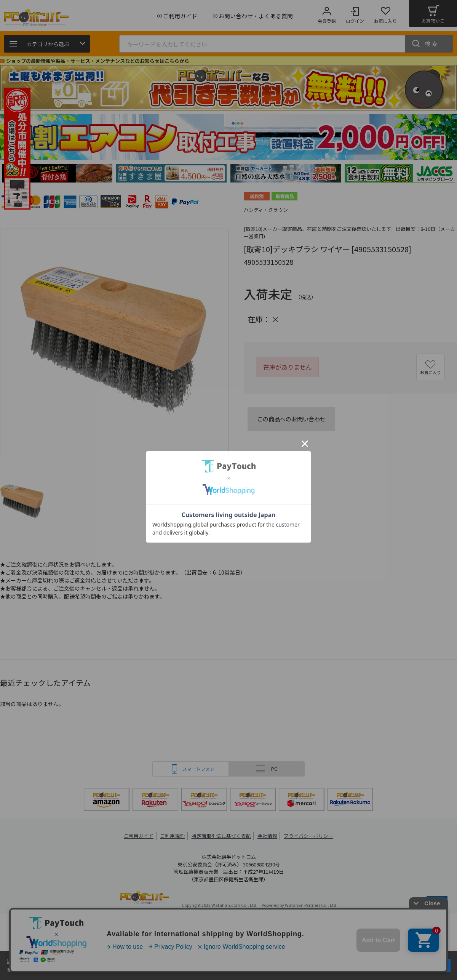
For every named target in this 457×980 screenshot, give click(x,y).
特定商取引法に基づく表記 (222, 836)
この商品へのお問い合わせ (291, 419)
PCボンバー (145, 899)
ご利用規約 (174, 836)
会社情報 (267, 836)
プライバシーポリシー (308, 836)
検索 (431, 44)
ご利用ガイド (139, 836)
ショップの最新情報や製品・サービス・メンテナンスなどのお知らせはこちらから (98, 61)
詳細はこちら (81, 969)
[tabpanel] (57, 173)
